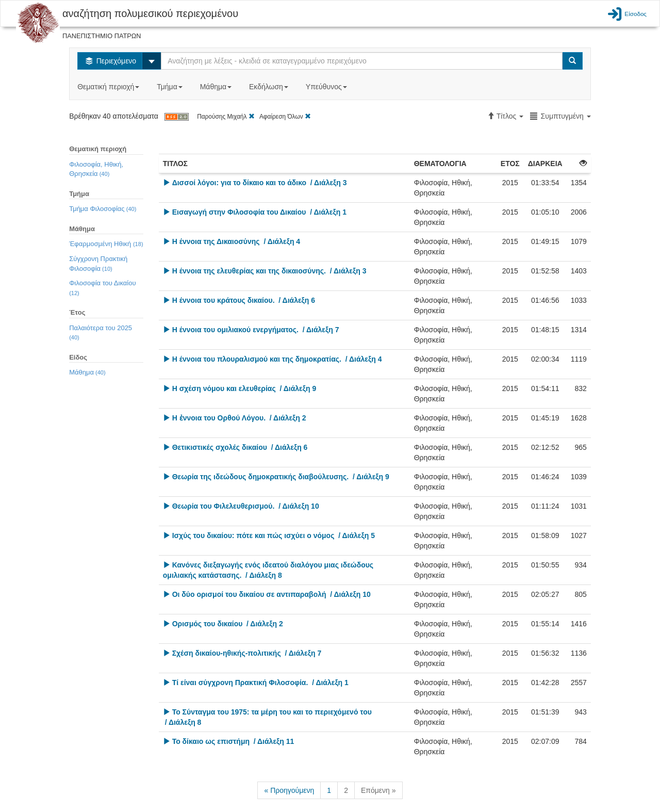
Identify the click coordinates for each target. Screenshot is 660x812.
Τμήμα (170, 87)
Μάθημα (217, 87)
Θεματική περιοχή (109, 87)
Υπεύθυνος (327, 87)
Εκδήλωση (270, 87)
